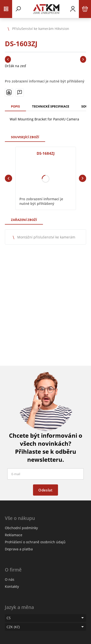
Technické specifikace (51, 106)
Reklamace (14, 535)
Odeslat (45, 490)
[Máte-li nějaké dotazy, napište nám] (20, 92)
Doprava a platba (19, 549)
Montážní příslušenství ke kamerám (46, 237)
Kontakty (12, 586)
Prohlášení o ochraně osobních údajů (35, 542)
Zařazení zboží (24, 220)
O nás (10, 579)
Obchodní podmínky (21, 528)
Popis (15, 106)
